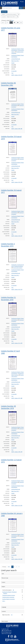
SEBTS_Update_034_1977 (17, 75)
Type (3, 574)
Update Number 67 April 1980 (10, 352)
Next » (13, 20)
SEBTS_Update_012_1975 (17, 506)
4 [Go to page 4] (19, 567)
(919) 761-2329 (5, 629)
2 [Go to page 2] (15, 567)
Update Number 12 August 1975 (11, 461)
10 (8, 22)
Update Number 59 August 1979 (11, 138)
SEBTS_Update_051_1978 (17, 343)
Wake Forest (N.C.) (15, 61)
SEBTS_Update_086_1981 (17, 129)
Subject (3, 587)
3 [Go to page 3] (17, 567)
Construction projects (18, 268)
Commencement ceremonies (8, 597)
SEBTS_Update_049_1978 (17, 452)
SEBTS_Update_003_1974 (17, 289)
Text (12, 73)
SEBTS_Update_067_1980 (17, 398)
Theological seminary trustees (9, 595)
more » (4, 601)
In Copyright (14, 71)
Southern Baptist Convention (8, 599)
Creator (3, 582)
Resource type (5, 578)
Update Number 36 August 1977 (11, 191)
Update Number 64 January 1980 (12, 514)
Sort (3, 22)
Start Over (4, 12)
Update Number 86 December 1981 (8, 84)
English (17, 2)
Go (21, 8)
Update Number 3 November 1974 (8, 245)
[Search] (10, 8)
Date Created (5, 621)
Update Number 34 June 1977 (11, 29)
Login (22, 1)
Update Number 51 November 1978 (8, 298)
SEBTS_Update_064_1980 (17, 559)
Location (4, 611)
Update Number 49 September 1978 (8, 407)
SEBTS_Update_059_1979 (17, 182)
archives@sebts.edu (16, 59)
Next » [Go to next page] (9, 567)
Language (4, 607)
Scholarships (14, 265)
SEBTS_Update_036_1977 (17, 236)
